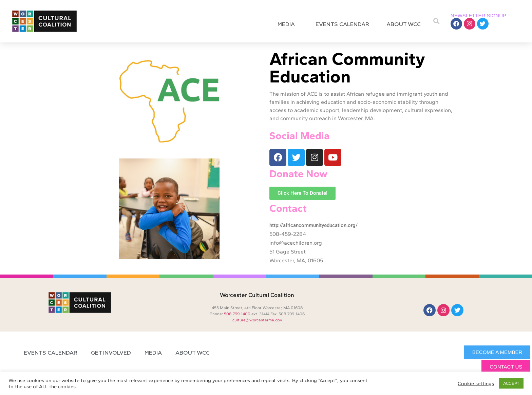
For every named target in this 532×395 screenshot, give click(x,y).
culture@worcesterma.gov (257, 320)
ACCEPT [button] (511, 383)
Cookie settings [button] (476, 383)
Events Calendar (342, 25)
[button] (436, 21)
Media (288, 25)
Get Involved (111, 353)
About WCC (405, 25)
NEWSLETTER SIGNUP (478, 15)
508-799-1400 (237, 314)
